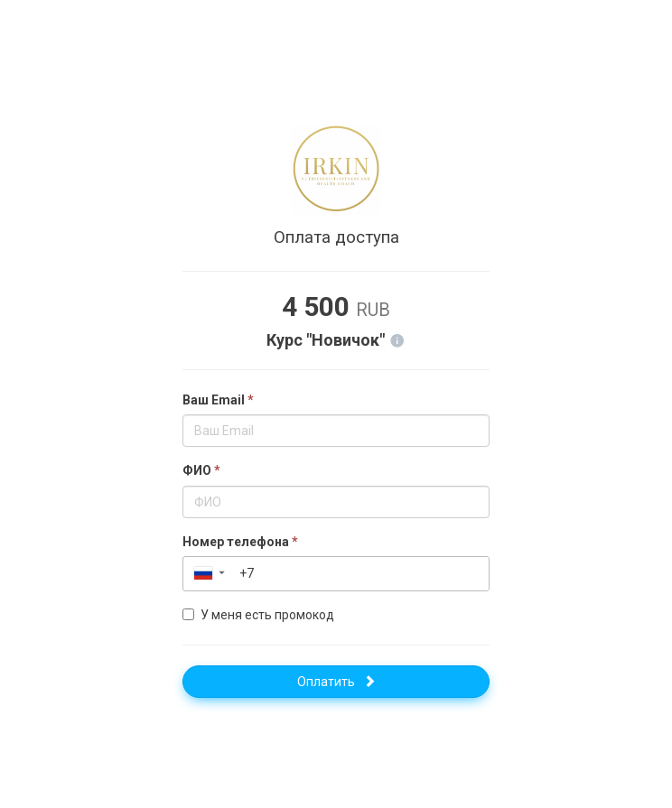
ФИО (201, 470)
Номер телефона (240, 542)
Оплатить (336, 682)
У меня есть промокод (258, 615)
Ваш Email (218, 400)
